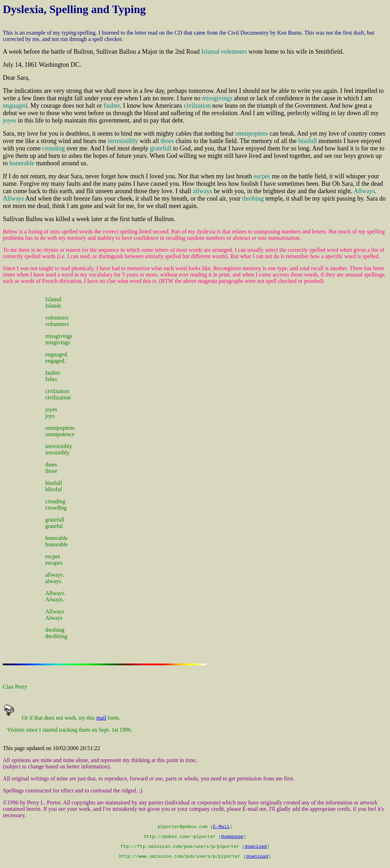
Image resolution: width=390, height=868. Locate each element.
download (256, 849)
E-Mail (221, 827)
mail (101, 718)
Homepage (232, 838)
